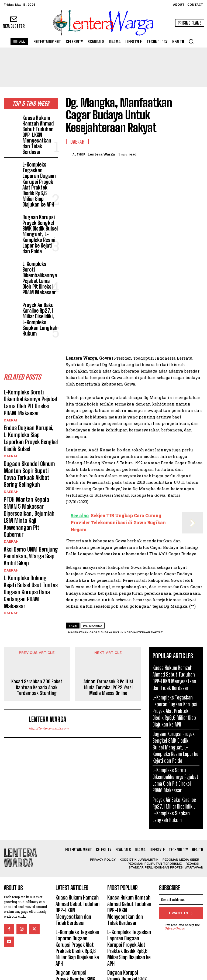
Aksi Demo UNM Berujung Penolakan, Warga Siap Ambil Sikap (27, 445)
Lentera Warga (101, 154)
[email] (181, 885)
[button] (191, 41)
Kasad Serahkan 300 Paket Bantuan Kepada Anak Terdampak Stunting (37, 688)
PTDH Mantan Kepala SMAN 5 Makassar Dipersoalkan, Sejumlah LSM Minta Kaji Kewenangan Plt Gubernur (29, 417)
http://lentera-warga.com (49, 728)
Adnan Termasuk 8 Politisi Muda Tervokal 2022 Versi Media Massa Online (108, 688)
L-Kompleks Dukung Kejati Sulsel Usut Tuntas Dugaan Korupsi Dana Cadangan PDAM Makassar (29, 473)
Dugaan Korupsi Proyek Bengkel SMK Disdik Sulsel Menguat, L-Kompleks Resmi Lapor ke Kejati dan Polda (39, 192)
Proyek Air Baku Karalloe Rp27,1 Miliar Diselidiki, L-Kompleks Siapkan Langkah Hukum (38, 255)
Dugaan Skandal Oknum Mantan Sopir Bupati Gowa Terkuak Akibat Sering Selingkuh (29, 386)
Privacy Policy (175, 912)
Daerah (11, 345)
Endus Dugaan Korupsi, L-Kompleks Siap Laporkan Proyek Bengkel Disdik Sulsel (30, 358)
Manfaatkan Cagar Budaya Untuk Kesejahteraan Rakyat (115, 632)
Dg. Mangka (93, 626)
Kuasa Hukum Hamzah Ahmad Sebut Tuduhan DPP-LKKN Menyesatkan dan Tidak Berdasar (40, 125)
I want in (181, 898)
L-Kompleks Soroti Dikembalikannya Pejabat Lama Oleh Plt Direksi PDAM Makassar (38, 226)
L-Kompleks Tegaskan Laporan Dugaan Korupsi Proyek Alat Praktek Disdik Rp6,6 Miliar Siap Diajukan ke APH (40, 156)
